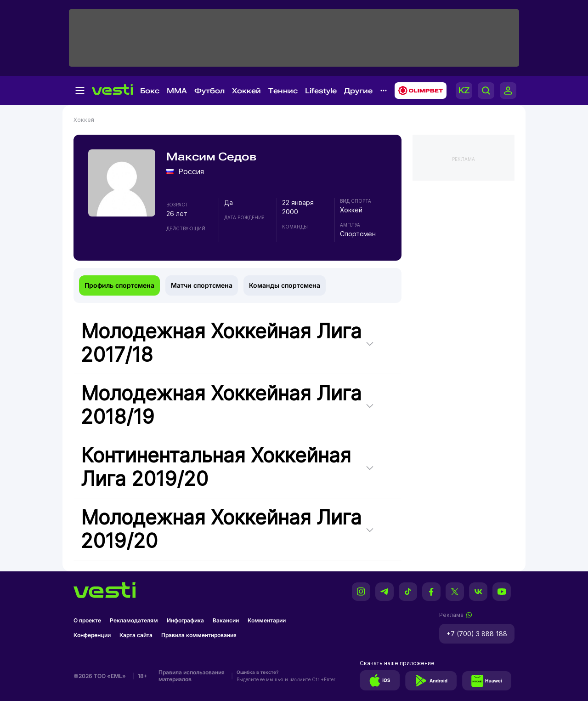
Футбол (209, 91)
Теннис (283, 91)
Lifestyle (321, 91)
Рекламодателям (134, 620)
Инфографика (185, 620)
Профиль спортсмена (119, 285)
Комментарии (267, 620)
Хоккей (246, 91)
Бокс (150, 91)
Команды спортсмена (285, 285)
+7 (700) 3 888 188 (477, 634)
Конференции (92, 635)
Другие (358, 91)
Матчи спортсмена (202, 285)
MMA (177, 91)
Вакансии (226, 620)
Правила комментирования (199, 635)
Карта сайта (136, 635)
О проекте (87, 620)
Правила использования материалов (192, 676)
